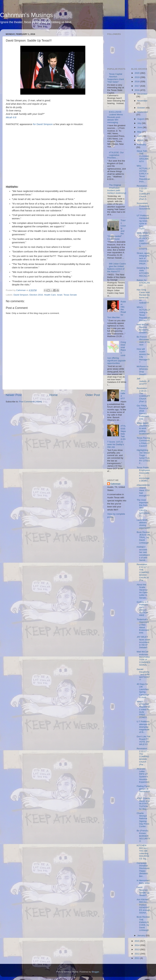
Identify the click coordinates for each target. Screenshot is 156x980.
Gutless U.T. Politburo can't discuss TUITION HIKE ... (143, 609)
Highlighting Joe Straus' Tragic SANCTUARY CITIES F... (143, 457)
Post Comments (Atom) (31, 402)
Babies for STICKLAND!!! (143, 283)
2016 (137, 90)
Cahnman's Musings (26, 15)
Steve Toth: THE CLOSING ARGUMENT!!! (143, 156)
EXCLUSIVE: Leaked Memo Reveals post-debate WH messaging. (115, 117)
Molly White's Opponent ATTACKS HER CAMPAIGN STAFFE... (143, 241)
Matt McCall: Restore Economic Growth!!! (143, 329)
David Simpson (21, 295)
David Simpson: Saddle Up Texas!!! (143, 891)
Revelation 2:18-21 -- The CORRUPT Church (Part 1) (143, 395)
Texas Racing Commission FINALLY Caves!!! (143, 442)
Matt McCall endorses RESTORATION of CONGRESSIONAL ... (143, 658)
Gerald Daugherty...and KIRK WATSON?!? (143, 675)
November (142, 101)
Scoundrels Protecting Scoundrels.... (143, 207)
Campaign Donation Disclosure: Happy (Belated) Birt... (143, 870)
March (141, 140)
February (142, 145)
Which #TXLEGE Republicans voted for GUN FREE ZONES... (143, 709)
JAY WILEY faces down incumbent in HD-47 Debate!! (143, 642)
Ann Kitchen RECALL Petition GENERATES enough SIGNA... (143, 906)
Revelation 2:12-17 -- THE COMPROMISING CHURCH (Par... (143, 572)
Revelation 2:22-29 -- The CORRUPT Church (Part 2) (143, 192)
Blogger (95, 972)
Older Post (93, 395)
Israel (60, 295)
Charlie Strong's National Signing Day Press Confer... (143, 820)
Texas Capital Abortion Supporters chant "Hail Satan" (116, 78)
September (143, 112)
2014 (137, 945)
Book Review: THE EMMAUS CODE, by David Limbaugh (143, 924)
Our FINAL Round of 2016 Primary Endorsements (143, 412)
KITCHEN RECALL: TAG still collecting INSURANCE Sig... (143, 852)
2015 (137, 941)
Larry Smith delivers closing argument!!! (143, 524)
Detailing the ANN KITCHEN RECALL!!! (143, 272)
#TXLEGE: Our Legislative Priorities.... (115, 155)
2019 (137, 77)
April (140, 136)
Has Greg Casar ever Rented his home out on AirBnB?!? (143, 296)
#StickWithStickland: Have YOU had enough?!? (143, 490)
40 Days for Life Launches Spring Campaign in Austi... (143, 691)
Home (53, 395)
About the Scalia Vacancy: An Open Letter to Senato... (142, 591)
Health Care (50, 295)
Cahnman (116, 484)
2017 (137, 86)
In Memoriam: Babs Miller (143, 882)
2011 (137, 958)
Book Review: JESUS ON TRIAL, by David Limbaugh (143, 537)
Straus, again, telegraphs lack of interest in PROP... (143, 258)
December (142, 94)
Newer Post (14, 395)
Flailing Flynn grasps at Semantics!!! (143, 790)
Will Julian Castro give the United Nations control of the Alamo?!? (117, 268)
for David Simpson (43, 124)
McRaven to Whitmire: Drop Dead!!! (143, 370)
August (141, 119)
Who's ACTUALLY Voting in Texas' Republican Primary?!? (143, 314)
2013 (137, 949)
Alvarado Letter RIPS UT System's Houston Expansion (143, 775)
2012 (137, 954)
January (142, 935)
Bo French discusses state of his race (143, 341)
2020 (137, 73)
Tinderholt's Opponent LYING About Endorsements (143, 626)
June (140, 127)
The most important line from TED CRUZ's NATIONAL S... (143, 508)
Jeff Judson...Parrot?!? (143, 381)
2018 (137, 81)
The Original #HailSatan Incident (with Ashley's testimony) (117, 189)
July (140, 123)
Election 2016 (36, 295)
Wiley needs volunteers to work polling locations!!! (143, 428)
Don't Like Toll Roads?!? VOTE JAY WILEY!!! (143, 740)
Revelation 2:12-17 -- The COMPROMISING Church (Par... (143, 756)
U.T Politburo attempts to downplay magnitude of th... (143, 727)
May (140, 132)
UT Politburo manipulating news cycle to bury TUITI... (143, 222)
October (142, 108)
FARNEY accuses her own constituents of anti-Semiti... (143, 554)
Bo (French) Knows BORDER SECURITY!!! (143, 836)
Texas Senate (70, 295)
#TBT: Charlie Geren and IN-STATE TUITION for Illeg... (143, 804)
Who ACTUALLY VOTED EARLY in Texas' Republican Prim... (143, 174)
